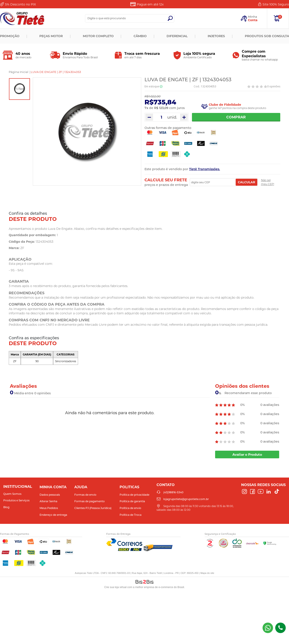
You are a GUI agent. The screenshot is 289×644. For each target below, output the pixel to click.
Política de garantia (132, 501)
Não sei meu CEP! (268, 182)
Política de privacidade (134, 495)
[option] (19, 89)
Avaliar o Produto (247, 454)
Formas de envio (85, 495)
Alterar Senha (48, 501)
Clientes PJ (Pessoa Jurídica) (93, 508)
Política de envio (130, 508)
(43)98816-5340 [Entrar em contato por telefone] (280, 628)
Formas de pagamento (90, 501)
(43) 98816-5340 (268, 628)
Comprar (236, 117)
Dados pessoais (50, 495)
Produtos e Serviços (16, 500)
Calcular (246, 182)
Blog (6, 507)
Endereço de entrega (53, 515)
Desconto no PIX (20, 4)
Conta (253, 20)
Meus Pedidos (49, 508)
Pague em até (150, 4)
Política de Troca (131, 515)
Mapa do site (207, 573)
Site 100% (276, 4)
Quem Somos (12, 494)
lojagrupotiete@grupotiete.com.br (186, 499)
